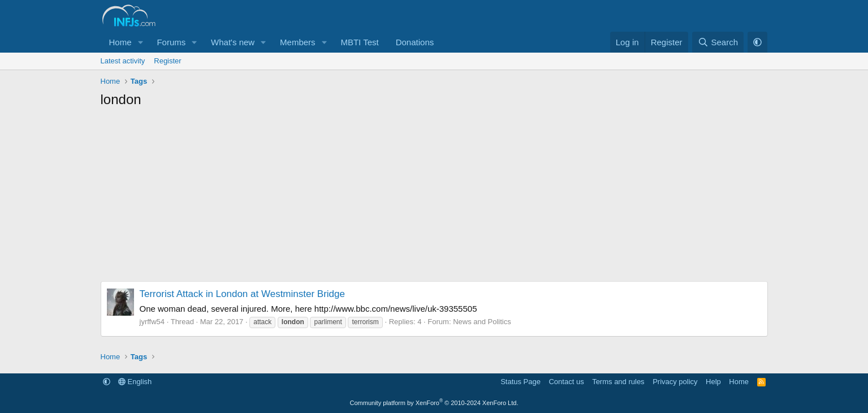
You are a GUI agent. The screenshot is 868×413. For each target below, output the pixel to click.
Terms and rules (618, 382)
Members (298, 42)
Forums (171, 42)
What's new (233, 42)
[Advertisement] (434, 199)
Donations (415, 42)
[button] (140, 42)
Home (120, 42)
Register (167, 61)
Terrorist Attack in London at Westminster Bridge (242, 294)
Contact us (566, 382)
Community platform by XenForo (434, 403)
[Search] (718, 42)
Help (713, 382)
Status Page (521, 382)
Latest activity (123, 61)
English (135, 382)
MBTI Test (359, 42)
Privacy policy (675, 382)
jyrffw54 (152, 322)
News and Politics (482, 322)
